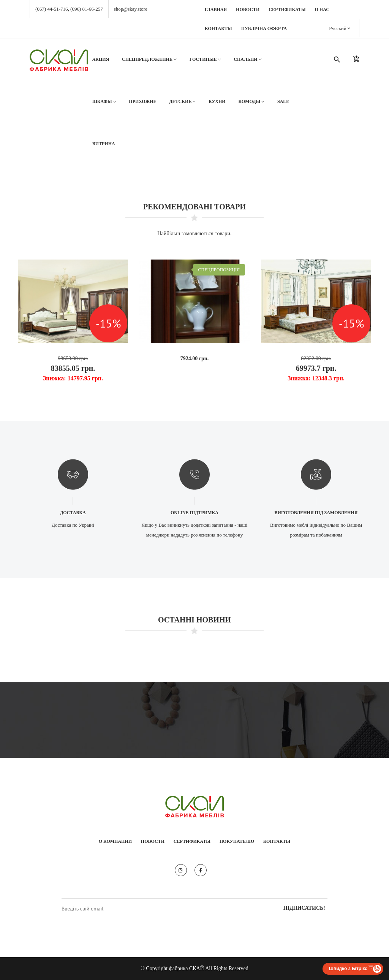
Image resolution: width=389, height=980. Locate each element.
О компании (115, 841)
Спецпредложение (149, 59)
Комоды (251, 102)
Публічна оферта (264, 28)
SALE (283, 101)
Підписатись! (304, 908)
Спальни (247, 59)
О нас (322, 9)
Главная (216, 9)
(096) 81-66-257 (87, 9)
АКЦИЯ (101, 59)
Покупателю (237, 841)
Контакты (218, 28)
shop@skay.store (131, 9)
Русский (340, 28)
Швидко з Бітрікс (348, 969)
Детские (182, 102)
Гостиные (205, 59)
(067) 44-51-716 (52, 9)
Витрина (104, 144)
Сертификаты (287, 9)
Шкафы (104, 102)
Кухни (217, 101)
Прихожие (142, 101)
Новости (248, 9)
